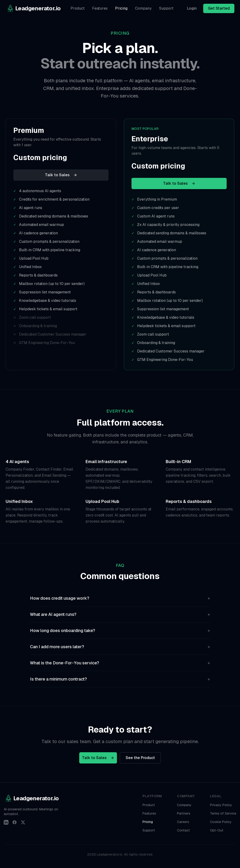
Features (100, 8)
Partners (184, 813)
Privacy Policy (221, 805)
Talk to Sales (61, 175)
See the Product (140, 758)
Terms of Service (223, 813)
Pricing (121, 8)
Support (166, 8)
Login (192, 8)
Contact (183, 830)
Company (143, 8)
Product (78, 8)
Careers (183, 822)
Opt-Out (217, 830)
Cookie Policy (221, 822)
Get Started (219, 8)
